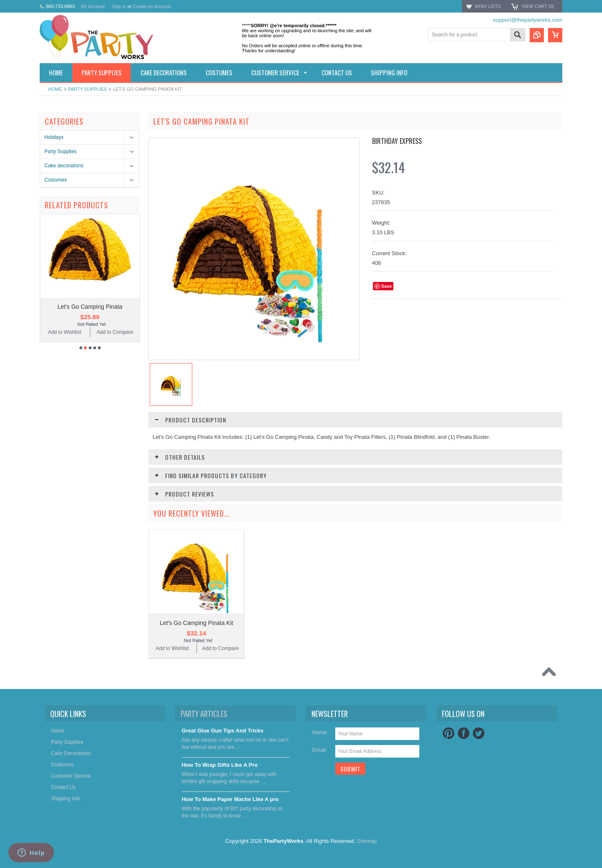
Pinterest (449, 733)
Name (320, 732)
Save (387, 286)
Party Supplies (87, 89)
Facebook (464, 733)
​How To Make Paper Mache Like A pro (230, 799)
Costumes (56, 180)
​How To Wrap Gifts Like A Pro (219, 765)
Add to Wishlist (65, 332)
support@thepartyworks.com (528, 20)
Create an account (152, 6)
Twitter (479, 733)
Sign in (119, 6)
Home (55, 89)
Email (319, 750)
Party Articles (204, 714)
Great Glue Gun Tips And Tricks (222, 731)
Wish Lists (487, 6)
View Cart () (538, 6)
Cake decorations (64, 166)
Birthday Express (397, 141)
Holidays (54, 137)
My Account (93, 6)
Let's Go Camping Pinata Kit (196, 623)
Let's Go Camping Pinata (90, 307)
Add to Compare (115, 332)
